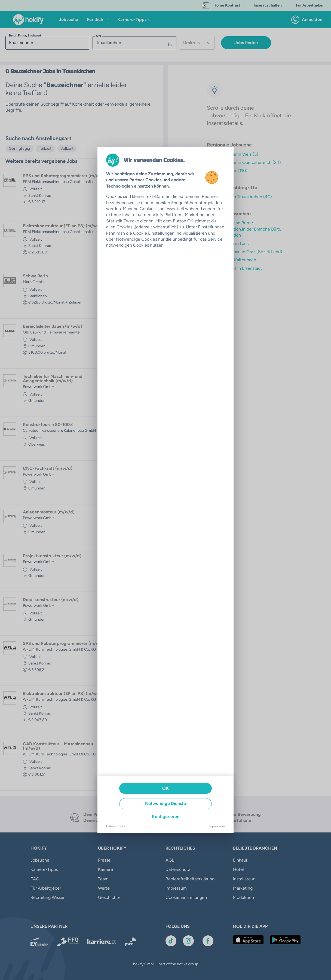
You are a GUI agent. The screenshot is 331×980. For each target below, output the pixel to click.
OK (165, 788)
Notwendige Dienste (165, 803)
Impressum (217, 826)
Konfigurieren (166, 817)
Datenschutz (116, 826)
